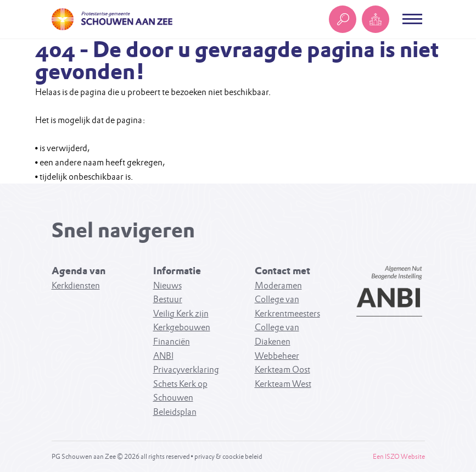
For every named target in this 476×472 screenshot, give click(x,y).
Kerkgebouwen (182, 327)
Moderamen (278, 285)
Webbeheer (277, 356)
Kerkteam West (283, 384)
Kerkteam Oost (282, 370)
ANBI (163, 356)
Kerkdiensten (76, 285)
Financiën (172, 341)
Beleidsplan (175, 412)
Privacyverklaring (186, 370)
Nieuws (167, 285)
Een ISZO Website (399, 456)
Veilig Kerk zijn (181, 313)
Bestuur (168, 299)
